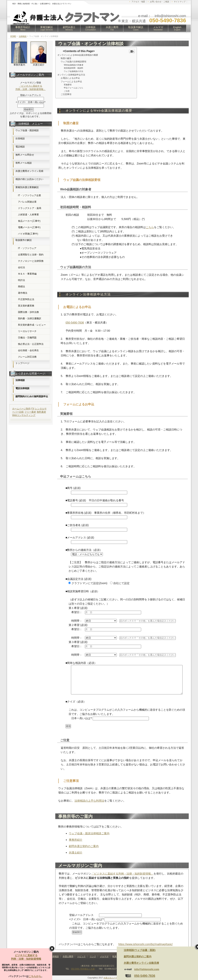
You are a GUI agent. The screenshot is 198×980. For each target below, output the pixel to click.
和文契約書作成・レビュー (32, 325)
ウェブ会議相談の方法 (73, 71)
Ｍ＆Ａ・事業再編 (27, 274)
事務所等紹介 (23, 28)
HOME (13, 36)
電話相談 (20, 147)
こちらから (35, 976)
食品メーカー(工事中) (29, 221)
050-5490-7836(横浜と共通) (83, 969)
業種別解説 (47, 28)
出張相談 (20, 139)
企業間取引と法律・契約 (31, 255)
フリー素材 (30, 412)
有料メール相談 (24, 163)
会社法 (21, 267)
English (177, 28)
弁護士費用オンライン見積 (29, 171)
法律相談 (91, 28)
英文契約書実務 (26, 306)
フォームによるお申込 (71, 81)
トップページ (22, 363)
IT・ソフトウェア (27, 248)
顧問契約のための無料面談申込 (32, 396)
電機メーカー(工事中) (29, 227)
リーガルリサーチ (27, 331)
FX (33, 409)
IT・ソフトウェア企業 (29, 195)
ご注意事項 (66, 94)
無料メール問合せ (25, 155)
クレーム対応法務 (27, 357)
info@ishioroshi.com (147, 969)
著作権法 (23, 293)
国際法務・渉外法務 (28, 312)
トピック (81, 956)
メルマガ (158, 28)
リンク (93, 956)
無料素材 (41, 412)
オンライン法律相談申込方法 (71, 75)
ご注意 (67, 91)
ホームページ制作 (21, 409)
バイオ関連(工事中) (28, 234)
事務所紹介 (76, 840)
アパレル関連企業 (27, 202)
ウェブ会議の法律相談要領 (73, 62)
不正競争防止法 (26, 299)
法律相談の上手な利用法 (89, 801)
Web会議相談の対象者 (74, 65)
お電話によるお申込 (70, 78)
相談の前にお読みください (29, 179)
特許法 (21, 280)
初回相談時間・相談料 (73, 68)
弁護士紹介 (76, 852)
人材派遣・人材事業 (28, 215)
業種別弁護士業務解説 (27, 187)
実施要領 (68, 85)
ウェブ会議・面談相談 (27, 130)
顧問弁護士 (69, 28)
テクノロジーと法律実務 (31, 261)
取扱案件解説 (136, 28)
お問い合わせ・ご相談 (160, 2)
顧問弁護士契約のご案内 (84, 846)
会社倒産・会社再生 (28, 350)
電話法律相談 (22, 388)
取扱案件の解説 (24, 240)
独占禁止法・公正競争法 (31, 344)
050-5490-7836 (75, 323)
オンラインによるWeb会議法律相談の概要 (78, 55)
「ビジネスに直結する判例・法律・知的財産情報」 (122, 874)
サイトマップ (180, 2)
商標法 (21, 287)
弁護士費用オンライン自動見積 (141, 963)
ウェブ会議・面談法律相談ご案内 (89, 833)
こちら (150, 227)
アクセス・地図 (138, 2)
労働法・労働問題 (27, 338)
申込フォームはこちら (73, 88)
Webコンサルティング (24, 415)
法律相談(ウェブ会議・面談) (140, 950)
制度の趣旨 (66, 58)
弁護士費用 (112, 28)
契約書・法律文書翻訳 (30, 318)
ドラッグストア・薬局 (30, 208)
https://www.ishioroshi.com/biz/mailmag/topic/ (146, 944)
